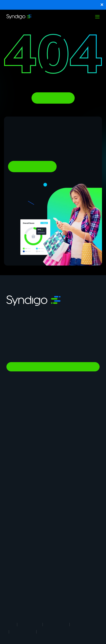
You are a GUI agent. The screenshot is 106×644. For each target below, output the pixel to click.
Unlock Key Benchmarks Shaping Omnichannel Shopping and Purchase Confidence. (53, 5)
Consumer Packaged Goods (73, 496)
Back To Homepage (53, 98)
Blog (57, 574)
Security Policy (23, 631)
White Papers (15, 595)
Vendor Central (64, 425)
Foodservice (15, 482)
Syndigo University (66, 531)
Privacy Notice (56, 624)
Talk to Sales (53, 367)
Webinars (60, 588)
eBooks (11, 581)
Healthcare (61, 489)
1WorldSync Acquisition (22, 603)
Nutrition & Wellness (67, 447)
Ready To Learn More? (32, 167)
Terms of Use (30, 624)
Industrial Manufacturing (22, 503)
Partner (59, 538)
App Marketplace (18, 538)
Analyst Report (16, 574)
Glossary (60, 595)
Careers (12, 531)
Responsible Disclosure (57, 631)
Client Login (61, 553)
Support (12, 553)
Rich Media (61, 417)
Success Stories (17, 588)
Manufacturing (63, 474)
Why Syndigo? (63, 524)
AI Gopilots (61, 439)
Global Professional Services (73, 454)
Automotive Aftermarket (70, 482)
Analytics (13, 432)
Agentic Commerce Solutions (73, 432)
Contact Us (61, 546)
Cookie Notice (83, 624)
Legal (11, 624)
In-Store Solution (18, 454)
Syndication (14, 417)
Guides (58, 581)
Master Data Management (24, 408)
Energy (11, 496)
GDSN (11, 425)
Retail (10, 474)
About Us (13, 524)
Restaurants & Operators (23, 489)
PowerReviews (16, 439)
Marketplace (15, 447)
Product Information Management (76, 408)
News (10, 546)
